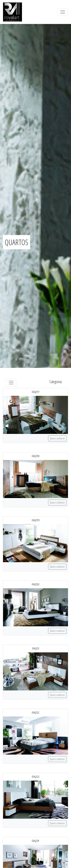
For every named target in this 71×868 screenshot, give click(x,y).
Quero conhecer (57, 438)
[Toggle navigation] (63, 12)
